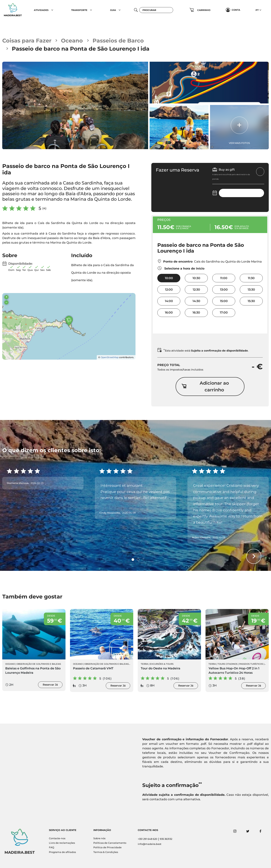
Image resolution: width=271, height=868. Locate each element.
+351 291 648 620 (148, 839)
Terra (144, 664)
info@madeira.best (150, 844)
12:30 (196, 290)
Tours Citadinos (228, 664)
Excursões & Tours (162, 664)
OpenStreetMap (110, 357)
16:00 (169, 312)
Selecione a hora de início (181, 268)
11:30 (251, 278)
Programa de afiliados (62, 852)
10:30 (196, 278)
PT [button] (257, 10)
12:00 (169, 290)
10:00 (169, 278)
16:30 (196, 312)
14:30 (196, 301)
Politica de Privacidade (107, 847)
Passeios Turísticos (251, 664)
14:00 (169, 301)
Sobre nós (99, 838)
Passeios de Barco (118, 41)
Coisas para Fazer (27, 41)
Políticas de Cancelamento (110, 843)
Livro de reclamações (62, 843)
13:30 (251, 290)
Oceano (72, 41)
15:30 (251, 301)
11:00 (224, 278)
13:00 (224, 290)
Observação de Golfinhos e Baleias (39, 664)
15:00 (224, 301)
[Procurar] (156, 10)
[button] (52, 10)
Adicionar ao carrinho (205, 386)
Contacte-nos (57, 838)
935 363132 (166, 839)
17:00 (224, 312)
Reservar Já (50, 685)
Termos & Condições (106, 852)
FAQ (52, 847)
